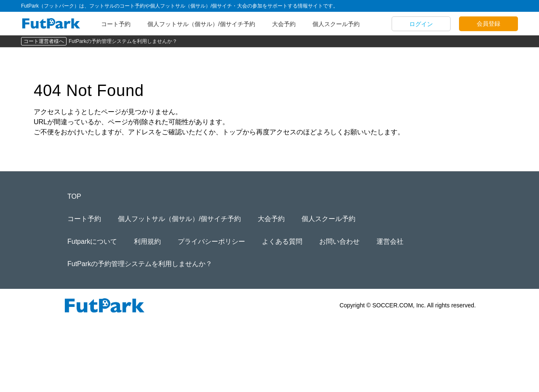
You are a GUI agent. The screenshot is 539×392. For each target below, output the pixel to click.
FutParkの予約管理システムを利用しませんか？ (123, 41)
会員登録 (488, 24)
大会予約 (284, 24)
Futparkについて (92, 241)
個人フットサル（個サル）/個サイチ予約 (201, 24)
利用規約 (147, 241)
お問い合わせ (339, 241)
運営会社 (390, 241)
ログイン (421, 24)
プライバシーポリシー (211, 241)
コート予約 (116, 24)
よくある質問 (282, 241)
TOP (74, 196)
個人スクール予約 (336, 24)
